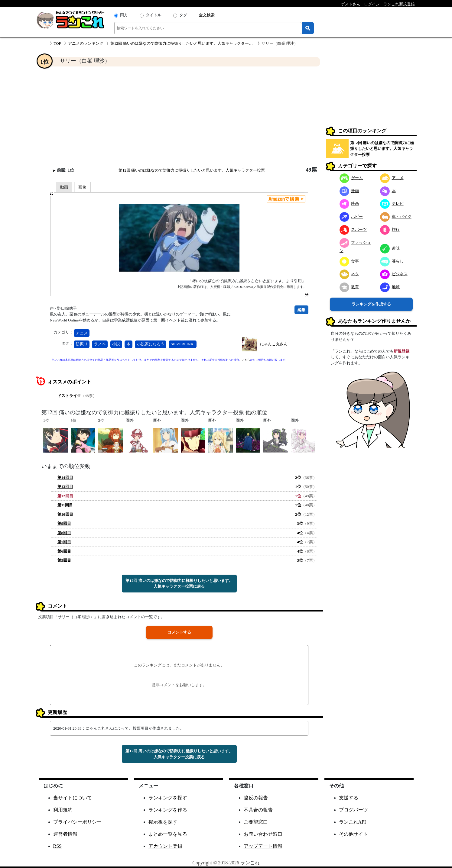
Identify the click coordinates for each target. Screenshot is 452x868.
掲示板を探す (163, 822)
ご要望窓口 (256, 822)
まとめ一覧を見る (168, 834)
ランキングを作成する (371, 304)
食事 (349, 261)
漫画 (349, 191)
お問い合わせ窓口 (263, 834)
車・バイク (396, 216)
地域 (390, 287)
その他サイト (353, 834)
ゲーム (351, 178)
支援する (349, 798)
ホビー (351, 216)
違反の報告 (256, 798)
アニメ (82, 333)
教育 (349, 287)
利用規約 (63, 810)
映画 (349, 203)
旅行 (390, 229)
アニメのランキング (86, 43)
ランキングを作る (168, 810)
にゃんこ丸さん (274, 344)
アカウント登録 (165, 846)
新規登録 (402, 351)
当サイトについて (73, 798)
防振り (82, 344)
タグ (183, 15)
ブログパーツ (353, 810)
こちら (246, 360)
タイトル (154, 15)
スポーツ (353, 229)
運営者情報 (65, 834)
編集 (301, 310)
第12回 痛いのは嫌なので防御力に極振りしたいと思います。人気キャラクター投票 (184, 43)
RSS (57, 846)
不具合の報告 (258, 810)
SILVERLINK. (183, 344)
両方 (124, 15)
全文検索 (207, 15)
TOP (57, 43)
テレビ (392, 203)
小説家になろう (151, 344)
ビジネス (394, 274)
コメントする (179, 632)
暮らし (392, 261)
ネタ (349, 274)
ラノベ (100, 344)
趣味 (390, 248)
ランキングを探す (168, 798)
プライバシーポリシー (77, 822)
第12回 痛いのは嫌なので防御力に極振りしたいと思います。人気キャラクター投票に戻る (179, 584)
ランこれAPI (353, 822)
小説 (116, 344)
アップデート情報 (263, 846)
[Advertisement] (179, 117)
